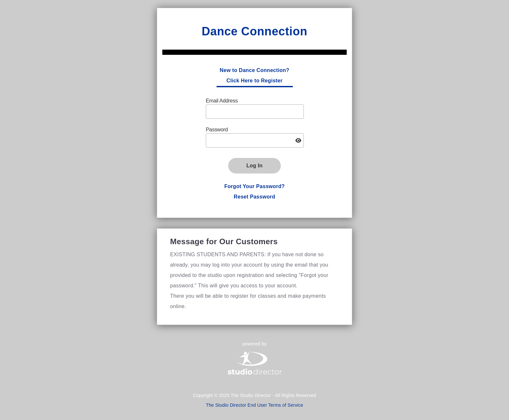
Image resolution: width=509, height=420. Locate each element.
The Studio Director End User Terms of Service (255, 405)
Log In (255, 166)
